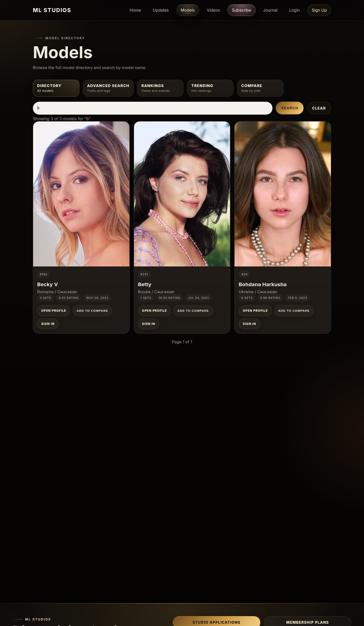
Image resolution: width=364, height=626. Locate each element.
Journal (270, 10)
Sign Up (319, 10)
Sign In (48, 324)
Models (188, 10)
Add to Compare (92, 311)
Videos (213, 10)
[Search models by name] (153, 108)
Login (294, 10)
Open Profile (54, 311)
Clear (319, 108)
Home (135, 10)
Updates (161, 10)
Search (290, 108)
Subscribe (241, 10)
